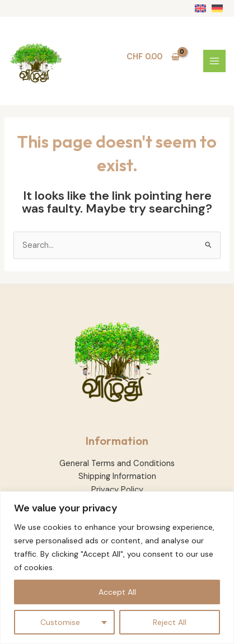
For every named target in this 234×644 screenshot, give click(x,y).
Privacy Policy (117, 490)
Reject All (170, 622)
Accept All (117, 592)
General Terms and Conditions (117, 464)
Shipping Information (117, 476)
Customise (60, 622)
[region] (117, 568)
